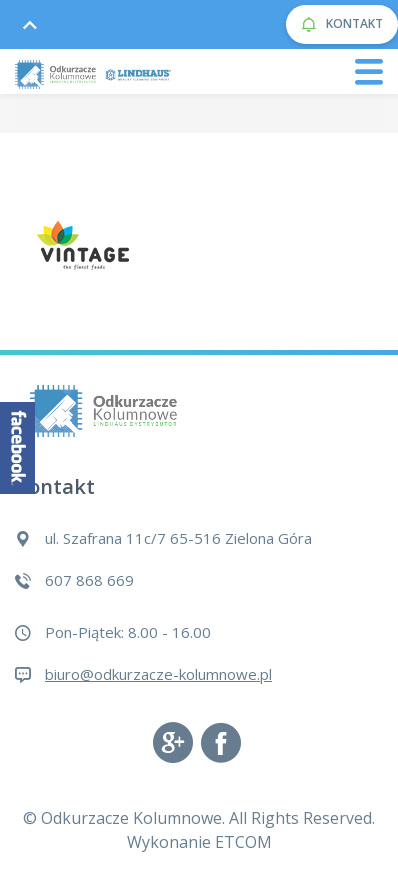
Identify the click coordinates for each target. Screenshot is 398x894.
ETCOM (243, 842)
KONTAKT (342, 25)
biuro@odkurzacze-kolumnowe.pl (158, 674)
